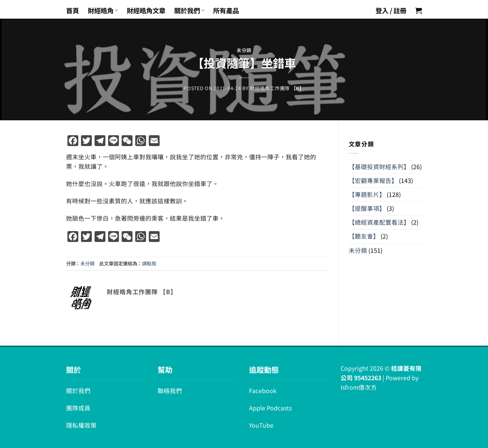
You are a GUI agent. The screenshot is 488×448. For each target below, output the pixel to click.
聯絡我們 (170, 391)
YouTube (261, 425)
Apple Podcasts (270, 408)
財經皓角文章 (146, 11)
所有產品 (226, 11)
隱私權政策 (81, 425)
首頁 (73, 11)
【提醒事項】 (367, 208)
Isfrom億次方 (359, 387)
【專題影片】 (367, 194)
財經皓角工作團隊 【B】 (277, 88)
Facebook (263, 391)
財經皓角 (103, 11)
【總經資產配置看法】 (379, 222)
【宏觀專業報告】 (373, 180)
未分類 (244, 50)
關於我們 (189, 11)
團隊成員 (78, 408)
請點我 (149, 263)
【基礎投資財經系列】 (379, 167)
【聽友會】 (364, 236)
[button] (419, 11)
